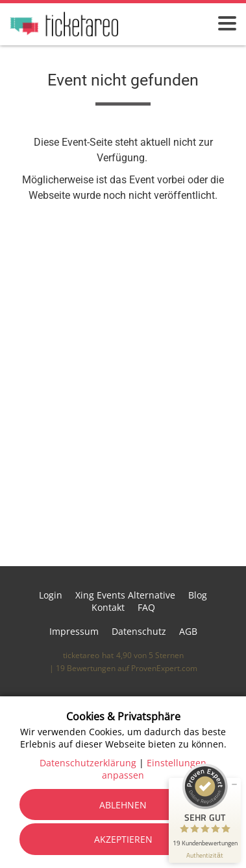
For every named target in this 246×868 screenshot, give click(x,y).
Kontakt (108, 607)
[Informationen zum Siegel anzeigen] (205, 855)
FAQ (146, 607)
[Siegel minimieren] (234, 784)
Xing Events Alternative (125, 595)
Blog (198, 595)
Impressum (74, 631)
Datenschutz (139, 631)
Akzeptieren (123, 839)
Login (51, 595)
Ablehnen (123, 805)
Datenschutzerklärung (88, 763)
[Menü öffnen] (227, 23)
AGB (188, 631)
